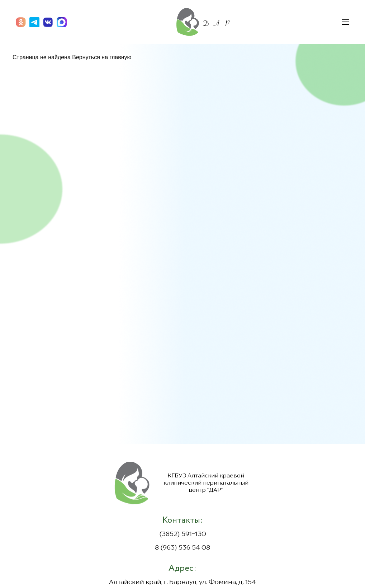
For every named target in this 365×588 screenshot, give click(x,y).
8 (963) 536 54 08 (182, 548)
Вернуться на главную (102, 57)
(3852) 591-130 (183, 534)
